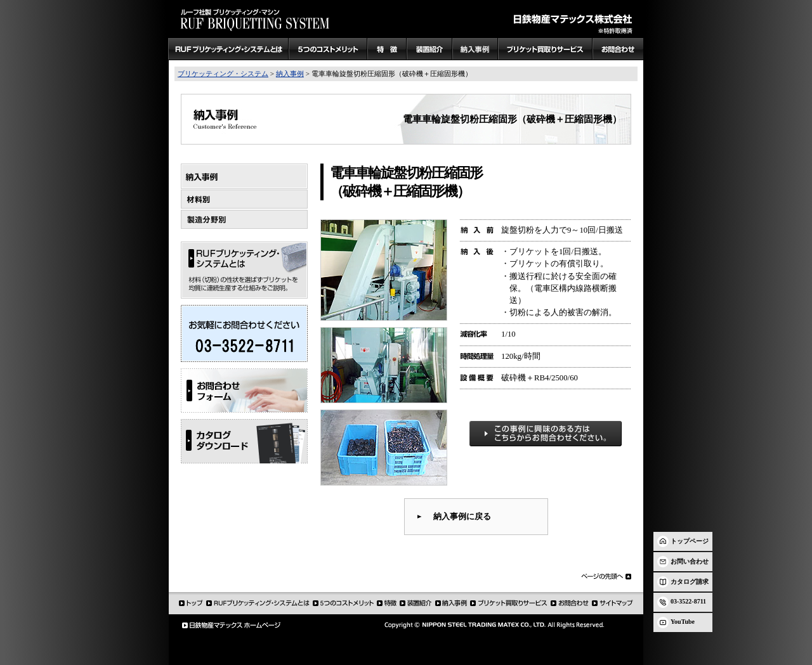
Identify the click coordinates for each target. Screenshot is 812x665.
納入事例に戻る (462, 516)
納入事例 (290, 74)
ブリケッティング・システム (223, 74)
